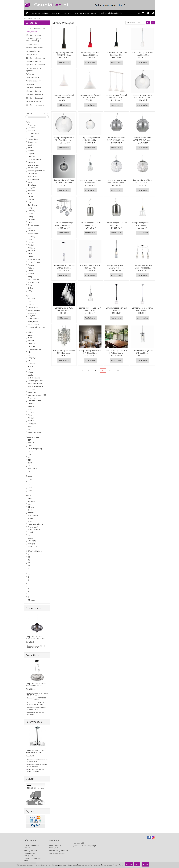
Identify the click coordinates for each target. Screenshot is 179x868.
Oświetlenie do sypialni (34, 98)
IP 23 (29, 488)
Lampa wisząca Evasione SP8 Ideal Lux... (64, 351)
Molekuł (30, 304)
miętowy (30, 153)
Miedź (29, 239)
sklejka (29, 375)
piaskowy (30, 162)
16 (28, 566)
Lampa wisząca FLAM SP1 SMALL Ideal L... (64, 266)
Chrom (29, 214)
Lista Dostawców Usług (58, 849)
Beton (29, 196)
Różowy (30, 268)
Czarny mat (31, 142)
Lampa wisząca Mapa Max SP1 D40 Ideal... (116, 181)
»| (128, 370)
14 (28, 563)
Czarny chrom (32, 139)
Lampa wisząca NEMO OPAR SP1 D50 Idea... (64, 181)
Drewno (30, 222)
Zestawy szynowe (32, 44)
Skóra (29, 426)
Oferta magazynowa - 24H (36, 28)
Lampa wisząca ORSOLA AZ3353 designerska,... (36, 770)
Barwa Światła (54, 844)
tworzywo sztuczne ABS (36, 395)
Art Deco (30, 299)
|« (77, 370)
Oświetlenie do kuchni (34, 91)
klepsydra (30, 501)
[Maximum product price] (43, 113)
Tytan (29, 182)
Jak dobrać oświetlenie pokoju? (85, 841)
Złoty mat (31, 188)
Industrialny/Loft (33, 319)
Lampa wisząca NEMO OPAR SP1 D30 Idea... (116, 138)
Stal (28, 409)
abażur (29, 335)
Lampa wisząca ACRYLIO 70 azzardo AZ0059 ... (36, 685)
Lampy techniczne (34, 310)
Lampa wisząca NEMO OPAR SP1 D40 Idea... (143, 138)
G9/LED (30, 443)
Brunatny (30, 211)
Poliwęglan (31, 424)
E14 (28, 460)
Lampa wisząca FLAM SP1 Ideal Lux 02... (90, 266)
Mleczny (30, 242)
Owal (29, 510)
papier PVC (31, 364)
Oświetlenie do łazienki (34, 95)
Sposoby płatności (31, 847)
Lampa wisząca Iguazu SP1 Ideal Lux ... (143, 351)
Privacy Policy (118, 865)
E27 (28, 440)
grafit (29, 148)
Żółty (29, 291)
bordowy (30, 131)
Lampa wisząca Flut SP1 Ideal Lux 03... (116, 53)
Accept (145, 864)
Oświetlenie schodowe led (35, 58)
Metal (29, 415)
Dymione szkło (32, 225)
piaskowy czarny (33, 165)
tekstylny (30, 389)
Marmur (30, 421)
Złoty (29, 285)
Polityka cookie (29, 849)
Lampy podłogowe (33, 51)
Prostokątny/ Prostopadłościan (33, 528)
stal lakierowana (33, 378)
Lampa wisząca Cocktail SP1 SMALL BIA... (64, 96)
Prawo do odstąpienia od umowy (33, 856)
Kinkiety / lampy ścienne (35, 48)
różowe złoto (32, 173)
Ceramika (30, 346)
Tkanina (30, 406)
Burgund (30, 208)
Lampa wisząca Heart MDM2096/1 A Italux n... (36, 638)
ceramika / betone (34, 349)
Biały (29, 194)
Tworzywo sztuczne (34, 432)
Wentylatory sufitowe (34, 81)
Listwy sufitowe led (33, 77)
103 (103, 370)
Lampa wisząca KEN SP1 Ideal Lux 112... (90, 223)
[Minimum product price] (28, 113)
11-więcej (30, 600)
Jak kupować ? (79, 838)
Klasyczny (31, 316)
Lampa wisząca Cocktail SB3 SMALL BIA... (116, 96)
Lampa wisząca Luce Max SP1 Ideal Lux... (90, 181)
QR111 (29, 451)
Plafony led (30, 74)
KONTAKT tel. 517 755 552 (86, 13)
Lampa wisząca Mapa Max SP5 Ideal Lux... (64, 223)
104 (110, 370)
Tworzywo (31, 392)
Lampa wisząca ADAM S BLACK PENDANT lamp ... (38, 694)
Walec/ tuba (31, 546)
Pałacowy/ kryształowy (35, 327)
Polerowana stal (33, 259)
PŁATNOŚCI (67, 13)
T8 (28, 457)
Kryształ (30, 412)
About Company (55, 842)
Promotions (32, 655)
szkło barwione (33, 179)
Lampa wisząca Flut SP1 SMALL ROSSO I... (90, 53)
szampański (31, 176)
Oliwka (29, 256)
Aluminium (31, 125)
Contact (27, 844)
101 (89, 370)
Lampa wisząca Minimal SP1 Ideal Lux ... (116, 309)
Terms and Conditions (40, 13)
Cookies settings (30, 859)
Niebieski (30, 251)
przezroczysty (32, 168)
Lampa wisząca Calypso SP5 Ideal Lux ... (116, 351)
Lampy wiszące (31, 32)
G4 (28, 471)
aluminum (31, 344)
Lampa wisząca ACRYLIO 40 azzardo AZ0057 (37, 709)
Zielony (30, 288)
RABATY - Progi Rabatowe (59, 847)
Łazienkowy (31, 313)
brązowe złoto (32, 133)
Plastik (29, 366)
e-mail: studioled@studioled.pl (111, 13)
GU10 (29, 463)
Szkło (29, 429)
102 (96, 370)
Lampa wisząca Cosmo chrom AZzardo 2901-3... (37, 761)
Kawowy (30, 151)
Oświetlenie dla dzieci (34, 61)
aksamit (30, 341)
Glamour (30, 301)
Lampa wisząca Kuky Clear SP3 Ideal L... (143, 266)
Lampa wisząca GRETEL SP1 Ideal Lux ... (143, 223)
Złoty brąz (31, 185)
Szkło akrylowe (32, 279)
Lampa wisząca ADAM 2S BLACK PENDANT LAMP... (36, 704)
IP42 (29, 485)
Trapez (30, 521)
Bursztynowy (32, 205)
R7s (28, 454)
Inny (28, 355)
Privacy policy (29, 852)
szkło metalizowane (34, 386)
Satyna (29, 271)
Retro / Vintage (32, 324)
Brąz (29, 202)
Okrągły (30, 507)
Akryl (29, 338)
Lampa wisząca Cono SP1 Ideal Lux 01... (90, 309)
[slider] (27, 117)
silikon (29, 372)
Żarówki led (30, 84)
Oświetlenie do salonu (34, 88)
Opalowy (30, 156)
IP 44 (29, 491)
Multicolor (31, 248)
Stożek (29, 532)
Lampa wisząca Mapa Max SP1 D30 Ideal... (143, 181)
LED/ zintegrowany (34, 449)
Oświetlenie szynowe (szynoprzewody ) (34, 40)
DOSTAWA (56, 13)
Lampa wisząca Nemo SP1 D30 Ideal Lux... (143, 96)
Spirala (29, 518)
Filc (28, 352)
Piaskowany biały (33, 159)
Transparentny (32, 282)
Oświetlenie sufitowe (34, 35)
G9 (28, 466)
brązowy (30, 136)
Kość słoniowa (32, 234)
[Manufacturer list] (135, 23)
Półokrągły (31, 541)
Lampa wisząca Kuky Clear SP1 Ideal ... (116, 266)
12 (28, 560)
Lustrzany (31, 236)
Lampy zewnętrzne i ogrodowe (33, 69)
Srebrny (30, 274)
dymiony (30, 145)
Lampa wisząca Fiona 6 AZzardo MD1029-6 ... (35, 751)
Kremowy (30, 231)
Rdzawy (30, 265)
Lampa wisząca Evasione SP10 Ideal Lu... (90, 351)
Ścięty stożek (32, 516)
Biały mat (30, 128)
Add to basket (64, 63)
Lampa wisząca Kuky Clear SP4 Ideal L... (64, 309)
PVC (28, 369)
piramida (30, 513)
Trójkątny (30, 544)
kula (28, 504)
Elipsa (29, 498)
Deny (137, 864)
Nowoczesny (32, 307)
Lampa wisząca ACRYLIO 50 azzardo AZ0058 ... (37, 699)
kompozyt (31, 358)
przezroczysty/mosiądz (35, 171)
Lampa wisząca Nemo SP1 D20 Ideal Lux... (90, 138)
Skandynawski (32, 321)
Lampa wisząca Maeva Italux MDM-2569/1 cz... (37, 765)
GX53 (29, 446)
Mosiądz (30, 245)
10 (28, 557)
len (28, 361)
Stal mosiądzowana (34, 381)
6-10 (29, 597)
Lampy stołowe (32, 55)
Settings (129, 864)
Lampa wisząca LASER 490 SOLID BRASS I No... (36, 647)
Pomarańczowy (33, 262)
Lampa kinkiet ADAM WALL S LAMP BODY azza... (37, 714)
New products (33, 608)
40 (28, 568)
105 (117, 370)
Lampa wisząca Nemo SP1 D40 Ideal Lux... (64, 138)
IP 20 (29, 479)
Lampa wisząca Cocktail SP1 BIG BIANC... (90, 96)
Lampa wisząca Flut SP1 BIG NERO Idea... (64, 53)
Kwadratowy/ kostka (35, 524)
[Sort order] (148, 23)
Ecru (29, 228)
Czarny (29, 216)
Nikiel (29, 254)
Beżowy (30, 199)
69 (28, 574)
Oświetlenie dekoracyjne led (36, 65)
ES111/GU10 (32, 469)
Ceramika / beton (33, 401)
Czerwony (31, 219)
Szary (29, 276)
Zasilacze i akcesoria (33, 101)
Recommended (34, 722)
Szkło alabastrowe (34, 384)
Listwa (29, 538)
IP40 (29, 482)
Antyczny (30, 191)
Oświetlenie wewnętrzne (35, 105)
